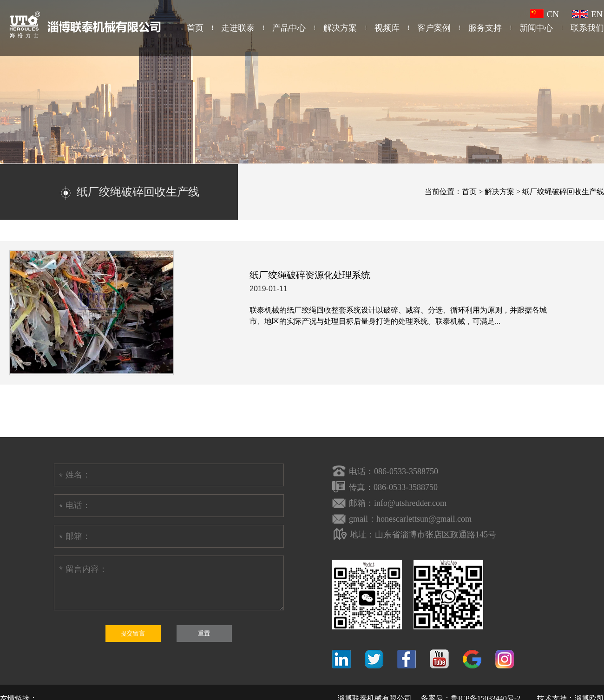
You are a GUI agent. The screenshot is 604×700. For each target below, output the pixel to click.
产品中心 (289, 28)
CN (545, 14)
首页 (195, 28)
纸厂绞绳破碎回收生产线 (563, 192)
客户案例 (434, 28)
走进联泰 (238, 28)
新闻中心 (536, 28)
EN (587, 14)
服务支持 (485, 28)
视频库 (387, 28)
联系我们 (587, 28)
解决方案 (340, 28)
